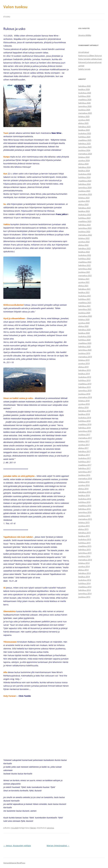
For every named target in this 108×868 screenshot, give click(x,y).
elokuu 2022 (83, 245)
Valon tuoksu (15, 7)
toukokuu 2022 (85, 255)
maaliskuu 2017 (85, 465)
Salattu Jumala (84, 69)
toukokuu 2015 (85, 539)
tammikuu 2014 (85, 594)
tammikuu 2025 (85, 147)
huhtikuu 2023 (84, 218)
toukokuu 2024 (85, 174)
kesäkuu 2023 (84, 211)
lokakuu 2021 (84, 279)
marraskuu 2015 (85, 519)
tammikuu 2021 (85, 309)
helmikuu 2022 (84, 265)
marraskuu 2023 (85, 194)
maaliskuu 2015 (85, 546)
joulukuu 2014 (84, 556)
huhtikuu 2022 (84, 259)
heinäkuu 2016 (84, 492)
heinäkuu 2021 (84, 289)
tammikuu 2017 (85, 472)
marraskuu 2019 (85, 357)
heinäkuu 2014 (84, 573)
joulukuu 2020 (84, 313)
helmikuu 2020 (84, 347)
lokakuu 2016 (84, 482)
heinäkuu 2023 (84, 208)
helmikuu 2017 (84, 468)
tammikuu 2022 (85, 269)
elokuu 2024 (83, 164)
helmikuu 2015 (84, 550)
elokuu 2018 (83, 407)
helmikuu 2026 (84, 103)
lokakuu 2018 (84, 401)
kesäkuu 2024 (84, 171)
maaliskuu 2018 (85, 424)
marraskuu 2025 (85, 113)
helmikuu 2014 (84, 590)
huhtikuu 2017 (84, 462)
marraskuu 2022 (85, 235)
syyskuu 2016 (84, 485)
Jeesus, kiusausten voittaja (17, 846)
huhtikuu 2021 (84, 299)
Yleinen (33, 828)
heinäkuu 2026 (84, 86)
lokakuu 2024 (84, 157)
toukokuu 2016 (85, 499)
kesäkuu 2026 (84, 89)
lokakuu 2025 (84, 116)
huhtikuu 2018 (84, 421)
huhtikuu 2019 (84, 380)
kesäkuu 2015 (84, 536)
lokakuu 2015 (84, 522)
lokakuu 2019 (84, 360)
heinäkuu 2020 (84, 330)
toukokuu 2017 (85, 458)
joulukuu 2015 (84, 516)
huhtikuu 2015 (84, 543)
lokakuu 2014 (84, 563)
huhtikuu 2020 (84, 340)
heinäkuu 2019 (84, 370)
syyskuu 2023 (84, 201)
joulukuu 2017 (84, 434)
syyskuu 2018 (84, 404)
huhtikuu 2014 (84, 583)
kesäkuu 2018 (84, 414)
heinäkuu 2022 (84, 248)
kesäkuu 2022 (84, 252)
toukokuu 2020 (85, 336)
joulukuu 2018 (84, 394)
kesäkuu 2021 (84, 292)
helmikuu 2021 (84, 306)
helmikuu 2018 (84, 428)
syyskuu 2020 (84, 323)
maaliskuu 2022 (85, 262)
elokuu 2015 (83, 529)
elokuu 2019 (83, 367)
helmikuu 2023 (84, 225)
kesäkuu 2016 (84, 495)
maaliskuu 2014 (85, 587)
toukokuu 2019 (85, 377)
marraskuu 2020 (85, 316)
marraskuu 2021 (85, 275)
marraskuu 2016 (85, 478)
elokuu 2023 (83, 204)
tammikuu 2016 (85, 512)
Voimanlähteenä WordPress (14, 863)
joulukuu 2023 (84, 191)
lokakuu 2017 (84, 441)
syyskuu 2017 (84, 445)
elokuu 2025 (83, 123)
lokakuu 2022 (84, 238)
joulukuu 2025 (84, 110)
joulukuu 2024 (84, 150)
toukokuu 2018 (85, 418)
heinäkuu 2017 (84, 451)
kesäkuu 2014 (84, 577)
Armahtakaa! (84, 52)
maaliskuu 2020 (85, 343)
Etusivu (7, 17)
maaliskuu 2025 (85, 140)
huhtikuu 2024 (84, 177)
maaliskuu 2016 (85, 506)
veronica (50, 828)
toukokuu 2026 (85, 93)
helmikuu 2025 (84, 144)
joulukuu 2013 (84, 597)
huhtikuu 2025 (84, 137)
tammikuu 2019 (85, 391)
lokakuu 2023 (84, 198)
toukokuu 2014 (85, 580)
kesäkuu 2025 (84, 130)
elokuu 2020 (83, 326)
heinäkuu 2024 (84, 167)
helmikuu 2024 (84, 184)
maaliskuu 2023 (85, 221)
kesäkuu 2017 (84, 455)
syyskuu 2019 (84, 363)
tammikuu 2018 (85, 431)
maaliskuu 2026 (85, 100)
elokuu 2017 (83, 448)
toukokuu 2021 (85, 296)
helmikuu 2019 (84, 387)
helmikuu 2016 (84, 509)
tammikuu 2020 (85, 350)
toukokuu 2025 (85, 133)
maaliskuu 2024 (85, 181)
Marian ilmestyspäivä (58, 846)
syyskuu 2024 (84, 160)
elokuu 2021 (83, 286)
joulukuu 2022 (84, 231)
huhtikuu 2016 (84, 502)
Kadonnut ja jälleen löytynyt (90, 56)
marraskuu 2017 (85, 438)
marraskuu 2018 (85, 397)
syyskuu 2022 (84, 242)
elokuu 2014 (83, 570)
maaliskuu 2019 (85, 384)
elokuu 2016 (83, 489)
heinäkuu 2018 (84, 411)
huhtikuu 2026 (84, 96)
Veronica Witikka (85, 35)
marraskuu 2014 (85, 560)
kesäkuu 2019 (84, 374)
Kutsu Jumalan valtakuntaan (90, 59)
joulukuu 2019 (84, 353)
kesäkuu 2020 (84, 333)
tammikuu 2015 (85, 553)
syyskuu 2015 (84, 526)
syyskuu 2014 (84, 566)
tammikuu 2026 (85, 106)
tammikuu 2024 (85, 188)
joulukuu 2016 (84, 475)
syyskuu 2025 (84, 120)
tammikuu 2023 (85, 228)
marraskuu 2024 (85, 154)
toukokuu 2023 (85, 215)
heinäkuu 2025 (84, 127)
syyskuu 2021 (84, 282)
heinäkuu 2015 (84, 533)
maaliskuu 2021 (85, 303)
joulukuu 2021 (84, 272)
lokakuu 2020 (84, 319)
